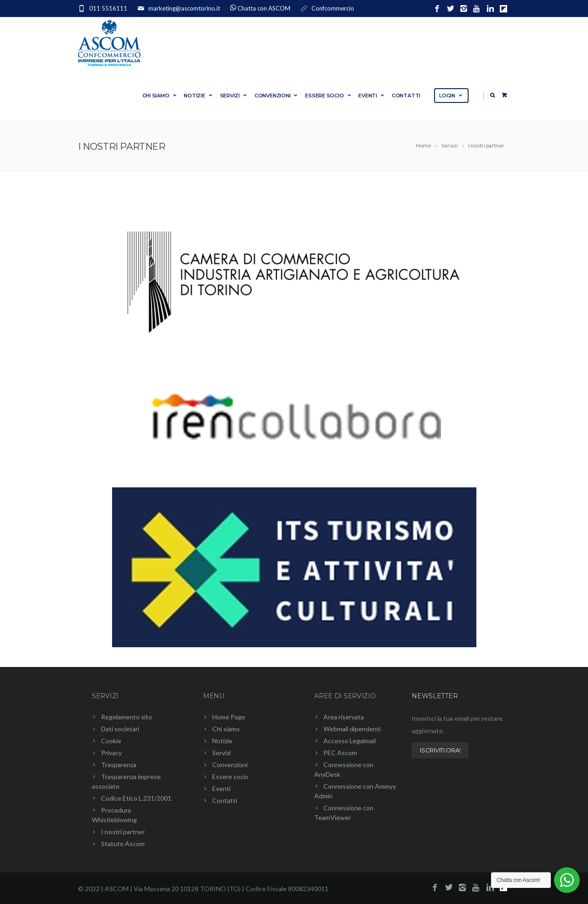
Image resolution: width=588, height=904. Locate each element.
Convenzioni (277, 96)
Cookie (111, 741)
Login (451, 96)
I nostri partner (123, 832)
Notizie (198, 96)
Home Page (229, 717)
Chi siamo (160, 96)
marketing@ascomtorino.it (184, 8)
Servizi (234, 96)
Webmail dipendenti (352, 729)
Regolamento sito (127, 717)
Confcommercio (333, 8)
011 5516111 (108, 8)
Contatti (406, 96)
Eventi (372, 96)
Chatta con (264, 8)
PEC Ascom (340, 753)
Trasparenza (119, 765)
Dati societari (120, 729)
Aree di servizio (345, 696)
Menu (214, 696)
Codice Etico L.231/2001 (136, 798)
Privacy (111, 753)
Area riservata (344, 717)
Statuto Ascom (123, 844)
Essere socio (328, 96)
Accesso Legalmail (350, 741)
